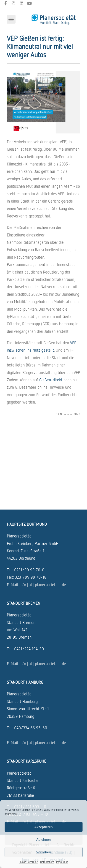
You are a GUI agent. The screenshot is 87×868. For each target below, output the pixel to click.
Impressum (62, 862)
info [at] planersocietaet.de (43, 585)
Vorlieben (44, 852)
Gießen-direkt (51, 380)
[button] (11, 19)
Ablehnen (43, 840)
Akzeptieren (43, 827)
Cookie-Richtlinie (28, 862)
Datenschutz (47, 862)
